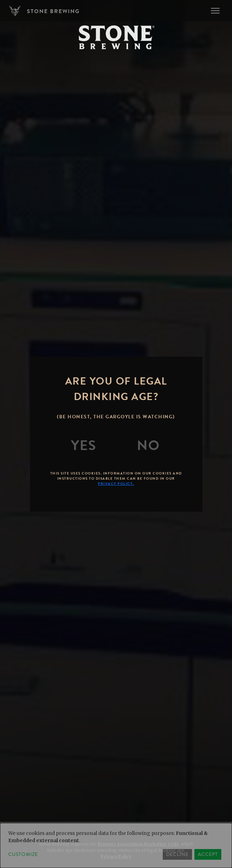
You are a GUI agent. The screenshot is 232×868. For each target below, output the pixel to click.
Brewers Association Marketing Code (138, 844)
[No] (148, 446)
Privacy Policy (116, 856)
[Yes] (84, 446)
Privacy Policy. (116, 484)
